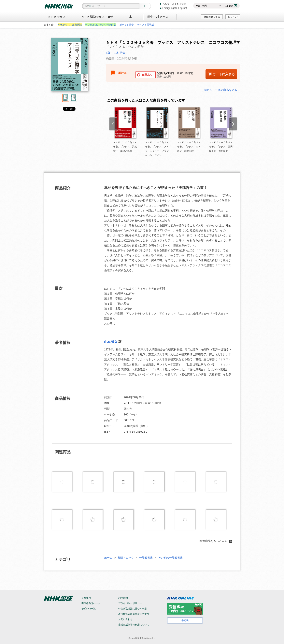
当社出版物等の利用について (134, 625)
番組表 (185, 620)
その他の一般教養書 (170, 558)
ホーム (108, 558)
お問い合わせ (125, 619)
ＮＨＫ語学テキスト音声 (97, 17)
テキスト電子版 (146, 25)
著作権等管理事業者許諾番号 (134, 614)
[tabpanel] (70, 66)
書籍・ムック (126, 558)
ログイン (233, 17)
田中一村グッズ (158, 17)
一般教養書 (146, 558)
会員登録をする (212, 17)
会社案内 (86, 598)
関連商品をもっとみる (216, 541)
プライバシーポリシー (130, 603)
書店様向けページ (91, 603)
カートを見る (228, 6)
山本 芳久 (111, 342)
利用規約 (123, 598)
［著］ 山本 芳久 (115, 53)
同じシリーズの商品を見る (222, 90)
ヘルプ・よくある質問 (174, 4)
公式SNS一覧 (89, 609)
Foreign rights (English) (175, 8)
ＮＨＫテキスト (58, 17)
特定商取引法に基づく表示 (133, 609)
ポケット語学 (127, 25)
